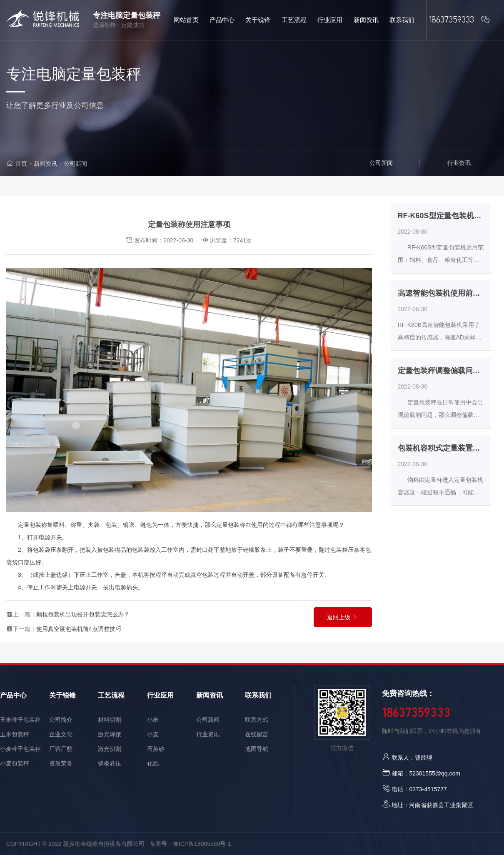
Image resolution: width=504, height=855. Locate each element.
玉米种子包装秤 (20, 720)
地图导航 (257, 749)
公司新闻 (75, 164)
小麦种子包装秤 (20, 749)
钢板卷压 (110, 763)
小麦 (153, 734)
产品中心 (13, 695)
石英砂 (156, 749)
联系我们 (258, 695)
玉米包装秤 (15, 734)
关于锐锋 (62, 695)
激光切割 (110, 749)
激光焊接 (110, 734)
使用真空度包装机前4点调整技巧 (79, 629)
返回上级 (343, 617)
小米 (153, 720)
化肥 (153, 763)
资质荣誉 (61, 763)
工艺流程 (111, 695)
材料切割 (110, 720)
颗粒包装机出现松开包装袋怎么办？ (83, 614)
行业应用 (160, 695)
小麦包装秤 (15, 763)
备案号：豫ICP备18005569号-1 (190, 844)
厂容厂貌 (61, 749)
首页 (21, 164)
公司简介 (61, 720)
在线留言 (257, 734)
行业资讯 (459, 163)
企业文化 (61, 734)
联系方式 (257, 720)
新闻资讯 (45, 164)
